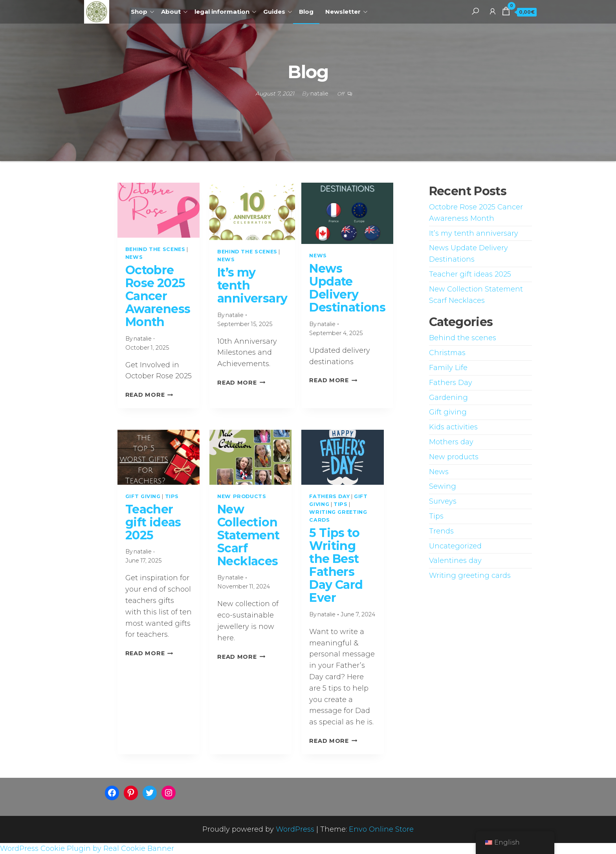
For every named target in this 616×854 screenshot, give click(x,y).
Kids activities (453, 427)
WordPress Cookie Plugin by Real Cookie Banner (87, 849)
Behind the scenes (155, 249)
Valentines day (455, 561)
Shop (139, 12)
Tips (172, 496)
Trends (441, 531)
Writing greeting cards (470, 575)
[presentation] (159, 210)
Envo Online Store (381, 829)
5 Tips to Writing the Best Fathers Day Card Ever (336, 565)
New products (242, 496)
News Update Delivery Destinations (347, 288)
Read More (149, 395)
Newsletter (343, 12)
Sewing (443, 486)
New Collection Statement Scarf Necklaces (248, 535)
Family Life (448, 368)
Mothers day (451, 442)
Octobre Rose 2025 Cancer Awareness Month (158, 296)
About (171, 12)
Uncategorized (455, 546)
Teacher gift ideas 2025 (153, 522)
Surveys (443, 501)
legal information (222, 12)
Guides (274, 12)
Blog (306, 12)
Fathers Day (329, 496)
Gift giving (143, 496)
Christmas (447, 353)
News (134, 257)
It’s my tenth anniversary (474, 233)
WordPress (295, 829)
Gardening (448, 398)
